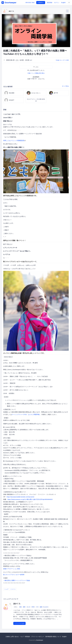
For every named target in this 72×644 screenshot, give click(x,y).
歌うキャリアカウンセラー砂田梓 (14, 575)
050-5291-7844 (30, 3)
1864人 (16, 607)
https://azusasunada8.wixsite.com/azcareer (21, 497)
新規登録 (50, 3)
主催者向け (41, 3)
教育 (24, 607)
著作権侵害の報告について (53, 637)
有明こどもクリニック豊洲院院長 (14, 141)
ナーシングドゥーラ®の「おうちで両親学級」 (26, 414)
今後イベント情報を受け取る (36, 73)
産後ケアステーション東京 (12, 569)
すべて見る (65, 86)
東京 (21, 607)
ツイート (13, 589)
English (63, 3)
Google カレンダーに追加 (62, 60)
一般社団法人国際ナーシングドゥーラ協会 (17, 580)
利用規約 (27, 637)
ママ (37, 607)
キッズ (28, 607)
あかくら (11, 11)
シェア (6, 589)
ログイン (57, 3)
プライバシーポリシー (38, 637)
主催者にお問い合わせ (12, 637)
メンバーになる (19, 623)
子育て (33, 607)
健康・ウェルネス (44, 607)
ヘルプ (22, 637)
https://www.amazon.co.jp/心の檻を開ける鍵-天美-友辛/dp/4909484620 (30, 499)
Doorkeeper (40, 640)
